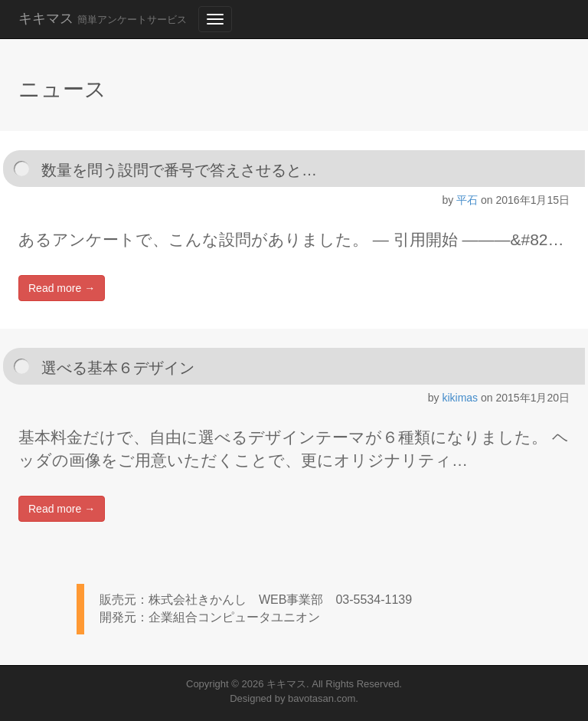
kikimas (460, 398)
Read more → (62, 288)
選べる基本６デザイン (118, 368)
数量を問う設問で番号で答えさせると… (179, 170)
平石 (467, 200)
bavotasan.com (322, 698)
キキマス (103, 18)
